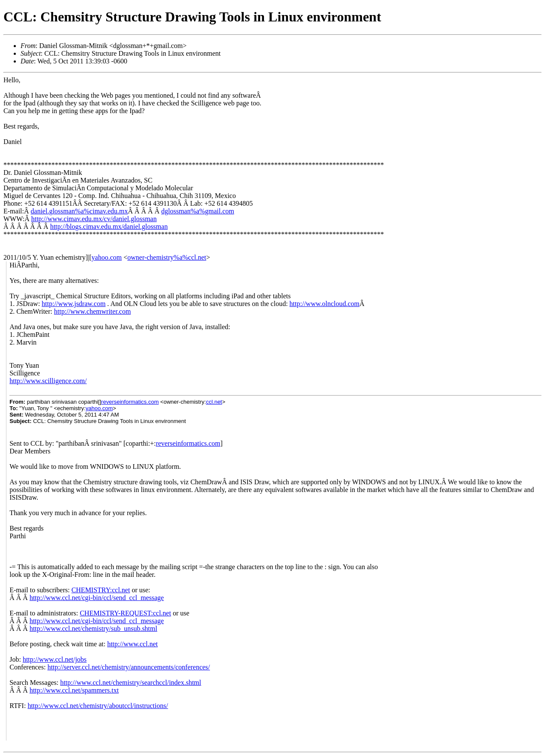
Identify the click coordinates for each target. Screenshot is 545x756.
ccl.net (214, 402)
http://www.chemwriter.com (92, 311)
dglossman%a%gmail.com (198, 211)
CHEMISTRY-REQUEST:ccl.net (125, 613)
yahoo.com (107, 257)
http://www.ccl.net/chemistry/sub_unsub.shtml (93, 628)
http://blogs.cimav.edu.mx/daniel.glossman (109, 226)
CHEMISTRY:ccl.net (101, 590)
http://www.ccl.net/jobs (55, 659)
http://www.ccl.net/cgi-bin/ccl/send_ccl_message (97, 598)
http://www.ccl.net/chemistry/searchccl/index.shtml (130, 682)
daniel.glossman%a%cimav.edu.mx (79, 211)
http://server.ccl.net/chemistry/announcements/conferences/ (129, 667)
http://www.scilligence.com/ (48, 381)
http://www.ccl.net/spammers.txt (74, 690)
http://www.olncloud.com (325, 304)
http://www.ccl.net (132, 644)
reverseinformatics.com (130, 402)
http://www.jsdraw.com (73, 304)
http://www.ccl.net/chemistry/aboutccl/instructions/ (98, 706)
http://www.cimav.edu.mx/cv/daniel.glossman (94, 219)
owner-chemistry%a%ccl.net (167, 257)
